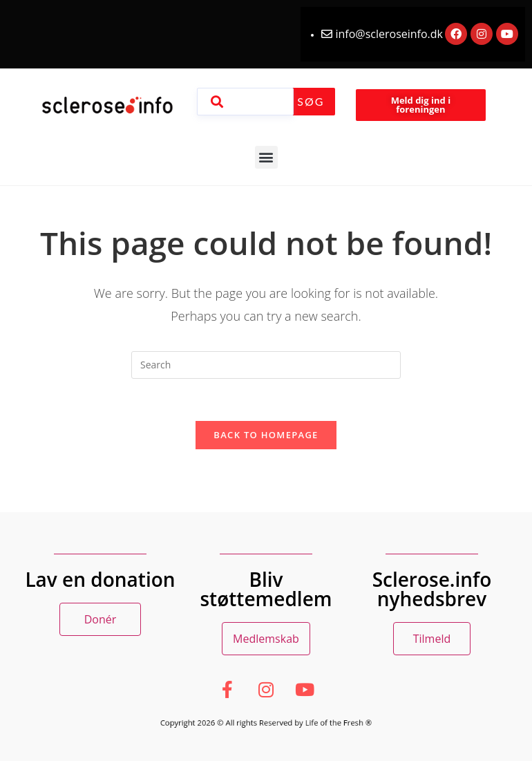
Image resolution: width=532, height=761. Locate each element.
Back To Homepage (266, 435)
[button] (266, 157)
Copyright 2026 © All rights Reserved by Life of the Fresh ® (266, 722)
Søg (311, 101)
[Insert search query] (266, 365)
